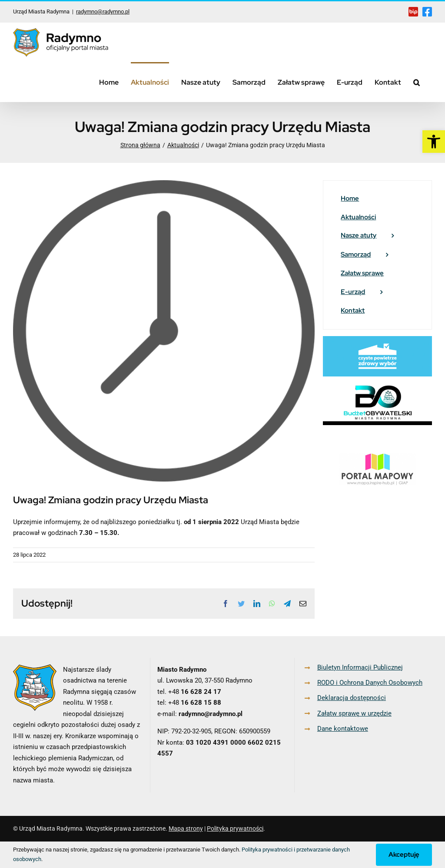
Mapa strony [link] (186, 828)
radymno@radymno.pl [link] (103, 12)
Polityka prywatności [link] (235, 828)
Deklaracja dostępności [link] (352, 698)
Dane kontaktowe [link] (343, 729)
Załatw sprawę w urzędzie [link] (354, 713)
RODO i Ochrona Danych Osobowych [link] (370, 683)
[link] (434, 142)
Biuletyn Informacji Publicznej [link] (360, 667)
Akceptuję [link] (404, 855)
